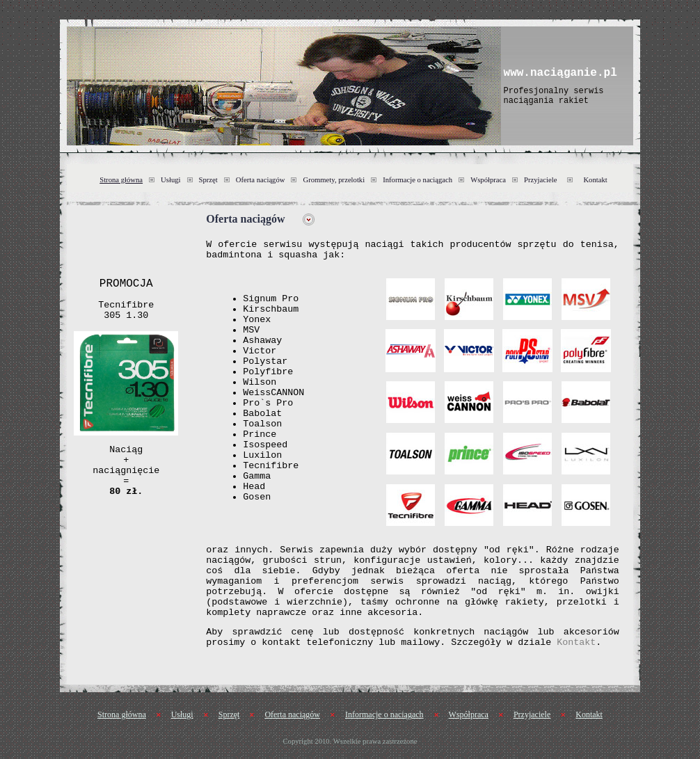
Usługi (170, 180)
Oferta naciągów (261, 180)
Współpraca (488, 180)
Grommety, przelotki (334, 180)
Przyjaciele (540, 180)
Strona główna (121, 180)
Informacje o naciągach (417, 180)
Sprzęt (208, 180)
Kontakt (595, 180)
